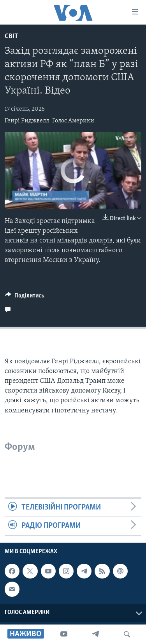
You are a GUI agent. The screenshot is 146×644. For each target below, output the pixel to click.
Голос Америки (73, 121)
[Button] (25, 297)
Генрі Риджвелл (27, 121)
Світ (11, 36)
